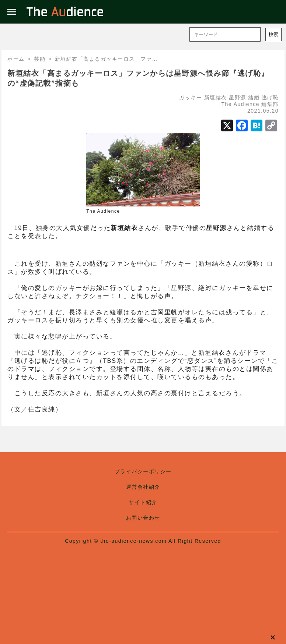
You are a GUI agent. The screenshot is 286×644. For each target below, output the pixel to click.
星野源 (238, 98)
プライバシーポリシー (143, 471)
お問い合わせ (143, 518)
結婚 (254, 98)
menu (12, 12)
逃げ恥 (270, 98)
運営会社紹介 (143, 487)
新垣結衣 (216, 98)
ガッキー (191, 98)
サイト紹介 (143, 502)
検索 (273, 34)
